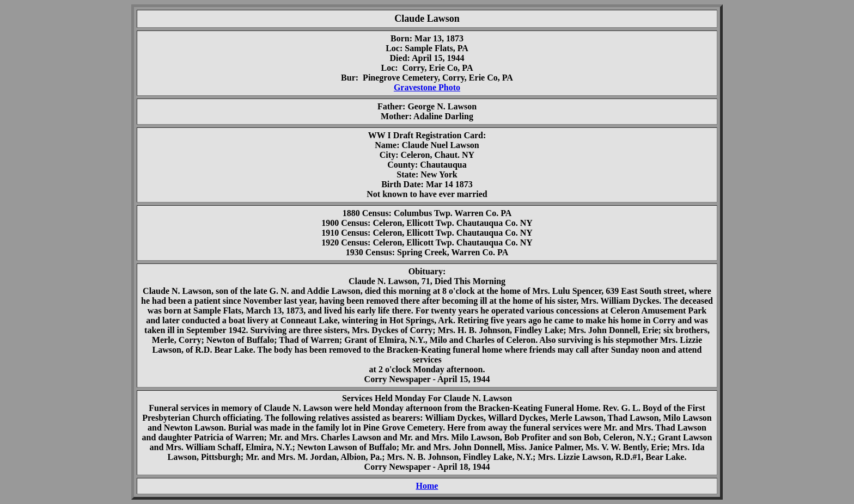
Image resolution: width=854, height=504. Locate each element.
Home (427, 486)
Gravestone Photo (427, 87)
